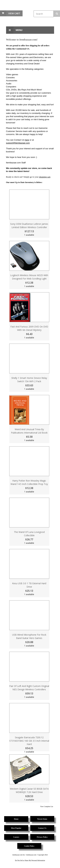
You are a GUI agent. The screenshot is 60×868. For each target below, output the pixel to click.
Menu (14, 30)
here (27, 140)
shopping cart (45, 177)
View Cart (14, 13)
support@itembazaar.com (18, 143)
